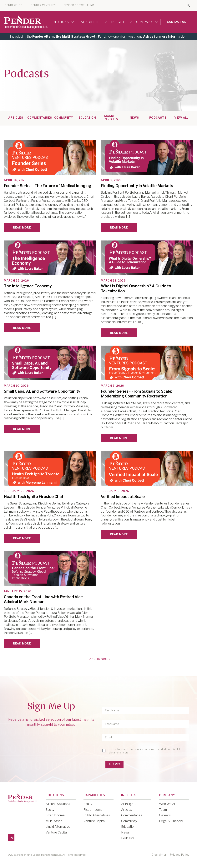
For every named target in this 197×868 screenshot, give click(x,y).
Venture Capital (56, 832)
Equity (50, 809)
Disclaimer (159, 854)
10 (98, 659)
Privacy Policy (180, 854)
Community (64, 117)
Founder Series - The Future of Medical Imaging (48, 186)
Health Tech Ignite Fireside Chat (34, 496)
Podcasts (158, 117)
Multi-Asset (54, 821)
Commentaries (40, 117)
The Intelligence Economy (28, 286)
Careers (165, 815)
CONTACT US (176, 22)
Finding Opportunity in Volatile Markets (137, 186)
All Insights (129, 804)
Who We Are (168, 804)
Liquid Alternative (58, 826)
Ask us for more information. (165, 36)
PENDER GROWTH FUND (79, 5)
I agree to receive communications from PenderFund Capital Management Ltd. (144, 751)
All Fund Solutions (58, 804)
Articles (16, 117)
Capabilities (92, 22)
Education (87, 117)
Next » (105, 659)
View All (181, 117)
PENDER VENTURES (43, 5)
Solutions (62, 22)
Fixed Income (55, 815)
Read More (22, 227)
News (134, 117)
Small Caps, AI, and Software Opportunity (42, 391)
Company (146, 22)
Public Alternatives (97, 815)
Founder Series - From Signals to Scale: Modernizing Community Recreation (136, 394)
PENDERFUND (14, 5)
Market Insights (111, 117)
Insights (121, 22)
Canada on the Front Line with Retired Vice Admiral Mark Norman (43, 599)
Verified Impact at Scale (123, 496)
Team (163, 809)
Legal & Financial (171, 821)
